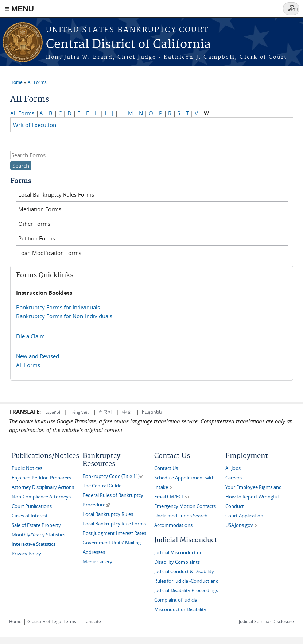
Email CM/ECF (171, 497)
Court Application (244, 516)
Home (16, 82)
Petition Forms (37, 238)
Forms (21, 181)
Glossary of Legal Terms (52, 621)
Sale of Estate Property (36, 525)
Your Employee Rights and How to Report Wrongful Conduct (254, 497)
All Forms (37, 82)
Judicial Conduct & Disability (184, 572)
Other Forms (34, 224)
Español (53, 412)
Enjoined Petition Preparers (41, 478)
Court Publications (32, 506)
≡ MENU (19, 9)
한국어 (105, 412)
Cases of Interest (30, 516)
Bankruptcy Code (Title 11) (113, 476)
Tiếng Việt (79, 412)
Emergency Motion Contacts (185, 506)
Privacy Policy (26, 554)
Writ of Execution (36, 125)
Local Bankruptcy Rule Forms (114, 524)
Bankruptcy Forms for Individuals (58, 307)
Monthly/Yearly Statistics (38, 535)
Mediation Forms (40, 209)
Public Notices (27, 468)
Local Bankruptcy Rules (108, 514)
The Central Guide (102, 486)
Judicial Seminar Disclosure (266, 621)
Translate (92, 621)
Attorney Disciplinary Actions (43, 487)
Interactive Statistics (34, 544)
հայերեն (152, 412)
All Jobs (233, 468)
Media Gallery (98, 562)
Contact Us (166, 468)
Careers (234, 478)
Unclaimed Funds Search (181, 516)
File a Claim (30, 336)
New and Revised (38, 356)
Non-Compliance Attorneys (41, 497)
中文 (127, 412)
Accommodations (173, 525)
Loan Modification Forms (50, 253)
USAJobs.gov (241, 525)
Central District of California (128, 45)
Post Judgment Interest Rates (114, 533)
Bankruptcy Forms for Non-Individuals (64, 316)
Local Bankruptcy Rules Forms (56, 194)
